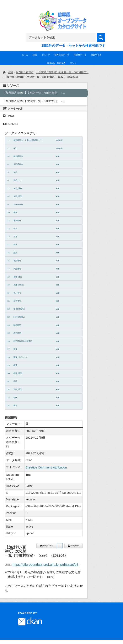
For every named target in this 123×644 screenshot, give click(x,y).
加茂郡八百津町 (25, 72)
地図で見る (96, 55)
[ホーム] (4, 72)
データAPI (74, 546)
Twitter (9, 116)
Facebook (10, 124)
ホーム (25, 55)
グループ (46, 55)
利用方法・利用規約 (56, 63)
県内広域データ (62, 55)
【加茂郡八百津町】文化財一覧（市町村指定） (62, 72)
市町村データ (80, 55)
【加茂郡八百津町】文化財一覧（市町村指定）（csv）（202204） (42, 77)
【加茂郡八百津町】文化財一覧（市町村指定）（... (34, 93)
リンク (73, 63)
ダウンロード (47, 546)
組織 (35, 55)
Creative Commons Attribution (46, 467)
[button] (60, 546)
